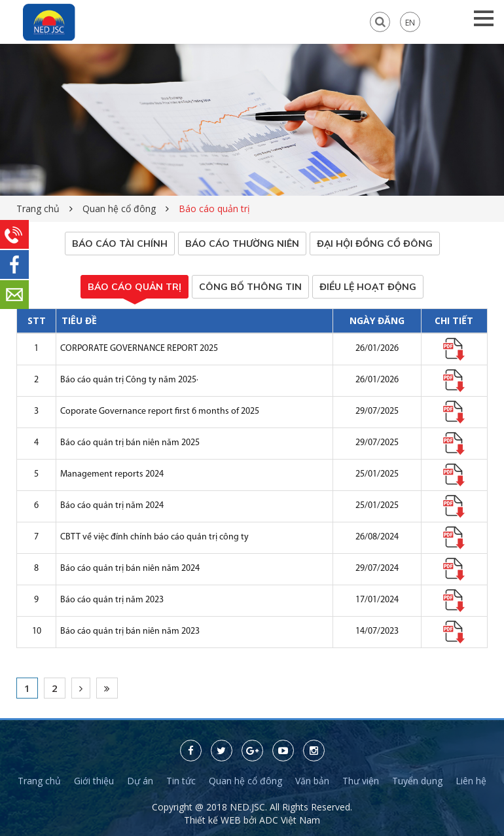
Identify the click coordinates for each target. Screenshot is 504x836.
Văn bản (312, 781)
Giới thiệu (94, 781)
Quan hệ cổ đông (119, 209)
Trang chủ (38, 209)
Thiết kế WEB (214, 820)
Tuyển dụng (417, 781)
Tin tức (181, 781)
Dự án (140, 781)
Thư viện (361, 781)
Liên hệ (471, 781)
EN (410, 22)
